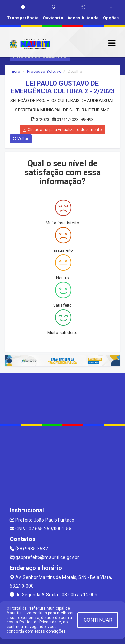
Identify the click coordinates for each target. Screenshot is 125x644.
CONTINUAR (98, 620)
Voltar (21, 139)
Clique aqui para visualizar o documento (62, 130)
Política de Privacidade (40, 622)
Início (15, 71)
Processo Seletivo (44, 71)
